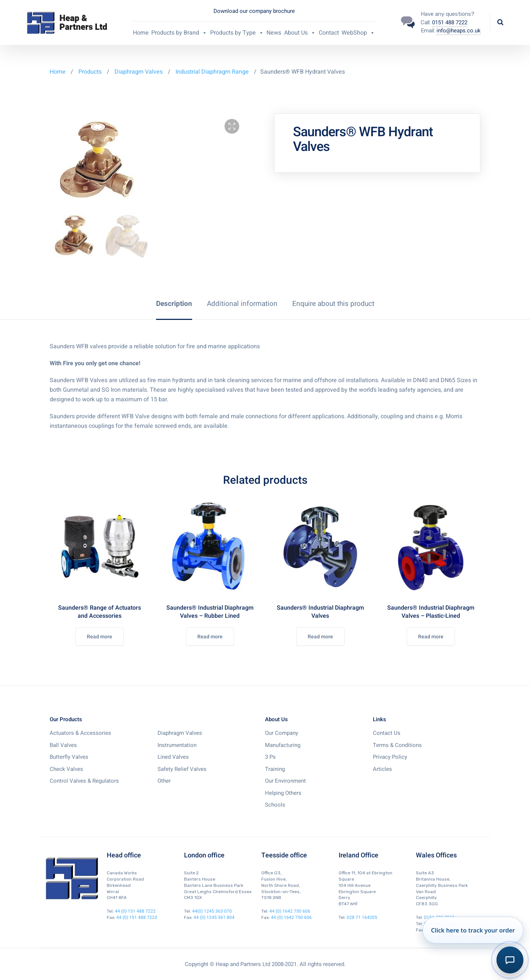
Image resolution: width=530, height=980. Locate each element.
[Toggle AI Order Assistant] (510, 960)
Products (91, 72)
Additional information (242, 304)
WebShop (358, 33)
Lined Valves (173, 757)
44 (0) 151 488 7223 (137, 917)
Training (275, 769)
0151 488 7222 (450, 22)
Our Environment (285, 781)
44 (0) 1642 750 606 (290, 911)
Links (379, 719)
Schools (275, 805)
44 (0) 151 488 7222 (135, 911)
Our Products (66, 719)
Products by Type (237, 33)
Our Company (282, 733)
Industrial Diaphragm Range (212, 72)
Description (174, 304)
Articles (382, 769)
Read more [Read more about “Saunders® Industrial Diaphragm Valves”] (320, 637)
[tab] (174, 304)
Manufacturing (283, 745)
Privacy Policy (390, 757)
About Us (300, 33)
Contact (329, 33)
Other (164, 781)
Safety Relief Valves (182, 769)
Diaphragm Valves (139, 72)
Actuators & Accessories (80, 733)
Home (141, 33)
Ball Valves (63, 745)
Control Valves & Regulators (84, 781)
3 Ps (270, 757)
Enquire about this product (333, 304)
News (274, 33)
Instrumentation (177, 745)
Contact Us (387, 733)
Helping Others (283, 793)
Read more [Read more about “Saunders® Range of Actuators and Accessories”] (100, 637)
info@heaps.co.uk (459, 31)
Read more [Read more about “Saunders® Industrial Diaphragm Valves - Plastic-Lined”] (431, 637)
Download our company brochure (254, 11)
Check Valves (66, 769)
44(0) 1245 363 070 (212, 911)
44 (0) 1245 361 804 (214, 917)
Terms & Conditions (397, 745)
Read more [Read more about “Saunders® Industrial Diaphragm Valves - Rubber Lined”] (210, 637)
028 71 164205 (362, 917)
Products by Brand (179, 33)
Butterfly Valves (69, 757)
